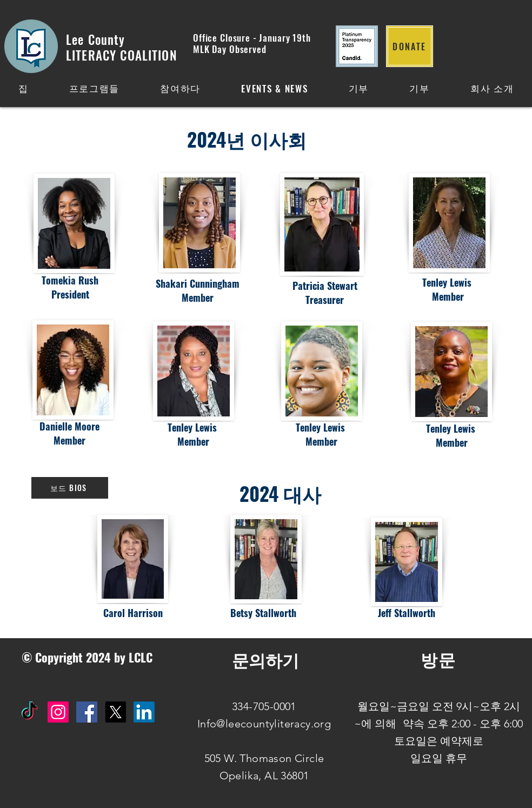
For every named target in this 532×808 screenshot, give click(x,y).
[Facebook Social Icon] (87, 712)
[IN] (144, 712)
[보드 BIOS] (70, 488)
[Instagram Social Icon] (58, 712)
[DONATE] (410, 46)
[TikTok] (29, 712)
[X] (115, 712)
